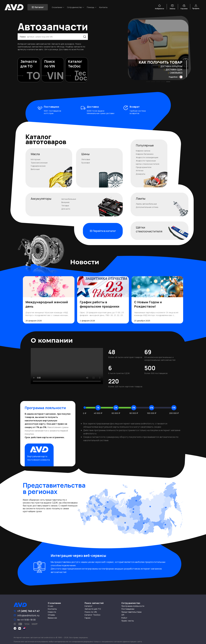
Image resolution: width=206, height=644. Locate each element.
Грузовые (86, 163)
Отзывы (51, 615)
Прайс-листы (128, 621)
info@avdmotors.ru (28, 615)
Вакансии (52, 618)
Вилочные (35, 169)
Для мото (66, 209)
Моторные (36, 159)
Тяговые (65, 206)
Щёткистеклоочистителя (149, 229)
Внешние (65, 202)
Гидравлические (38, 166)
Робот (124, 618)
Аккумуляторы (41, 199)
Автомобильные (69, 199)
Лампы (141, 199)
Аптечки (140, 171)
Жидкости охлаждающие (147, 157)
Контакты (103, 7)
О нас (51, 606)
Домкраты (141, 174)
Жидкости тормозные (146, 161)
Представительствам (131, 612)
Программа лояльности (133, 606)
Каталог (89, 606)
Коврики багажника (145, 154)
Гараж (88, 618)
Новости (52, 612)
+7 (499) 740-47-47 (28, 611)
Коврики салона (143, 151)
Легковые (86, 159)
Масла (35, 154)
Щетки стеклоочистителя (148, 164)
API (123, 615)
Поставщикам (128, 609)
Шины (85, 154)
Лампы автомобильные (146, 204)
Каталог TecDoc (93, 615)
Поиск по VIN (91, 612)
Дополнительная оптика (147, 207)
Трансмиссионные (39, 163)
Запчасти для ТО (93, 609)
